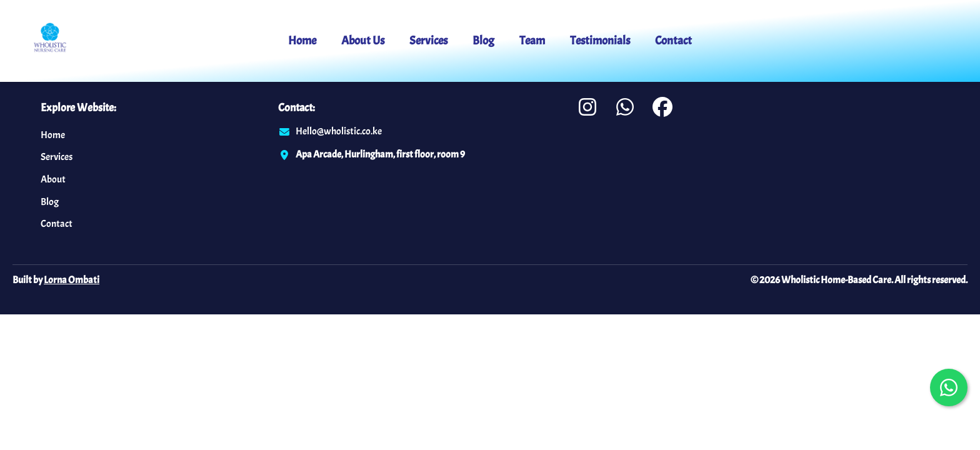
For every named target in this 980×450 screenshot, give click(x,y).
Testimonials (600, 41)
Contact (673, 41)
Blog (483, 41)
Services (428, 41)
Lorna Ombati (72, 280)
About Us (363, 41)
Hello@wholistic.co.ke (339, 131)
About (53, 179)
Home (302, 41)
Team (532, 41)
